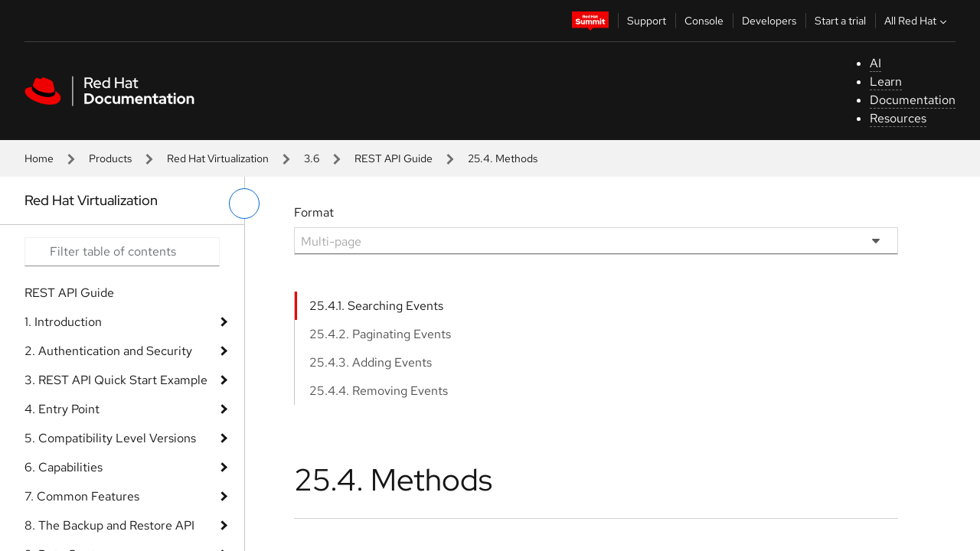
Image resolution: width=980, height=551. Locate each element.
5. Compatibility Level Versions (110, 438)
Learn (886, 82)
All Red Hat (917, 21)
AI (875, 63)
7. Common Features (82, 496)
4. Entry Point (62, 409)
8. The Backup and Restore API (109, 525)
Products (110, 158)
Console (704, 21)
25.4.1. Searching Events (376, 306)
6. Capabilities (64, 467)
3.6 (312, 158)
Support (647, 21)
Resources (898, 118)
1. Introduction (63, 322)
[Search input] (122, 252)
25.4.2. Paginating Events (380, 334)
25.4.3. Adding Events (371, 362)
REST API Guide (394, 158)
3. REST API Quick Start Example (116, 380)
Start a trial (840, 21)
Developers (769, 21)
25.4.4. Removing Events (379, 391)
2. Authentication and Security (108, 351)
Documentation (913, 100)
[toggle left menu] (244, 204)
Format (314, 212)
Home (39, 158)
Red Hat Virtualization (218, 158)
